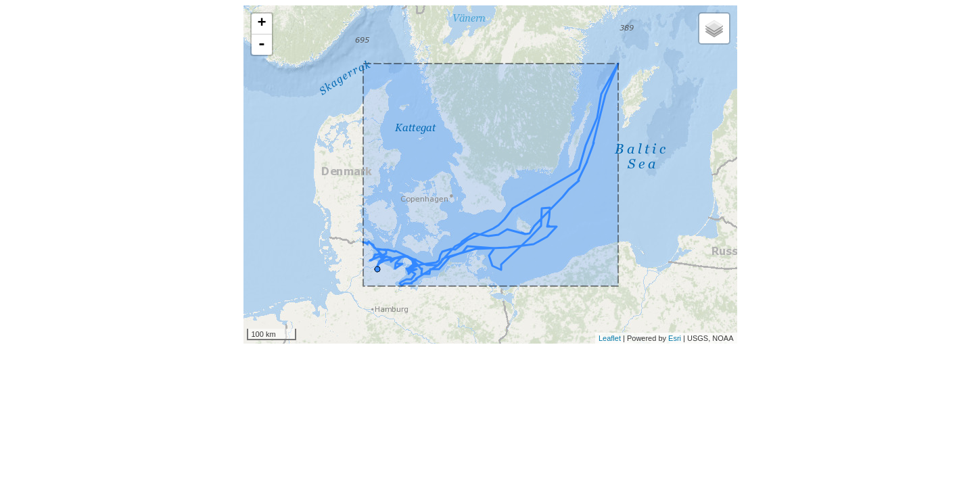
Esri (675, 338)
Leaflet (610, 338)
